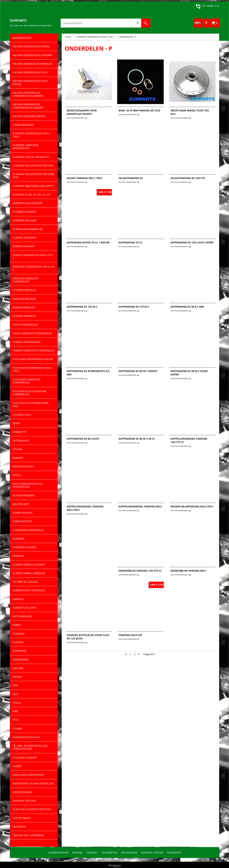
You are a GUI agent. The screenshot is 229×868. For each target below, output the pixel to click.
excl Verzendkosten (76, 118)
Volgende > (149, 654)
